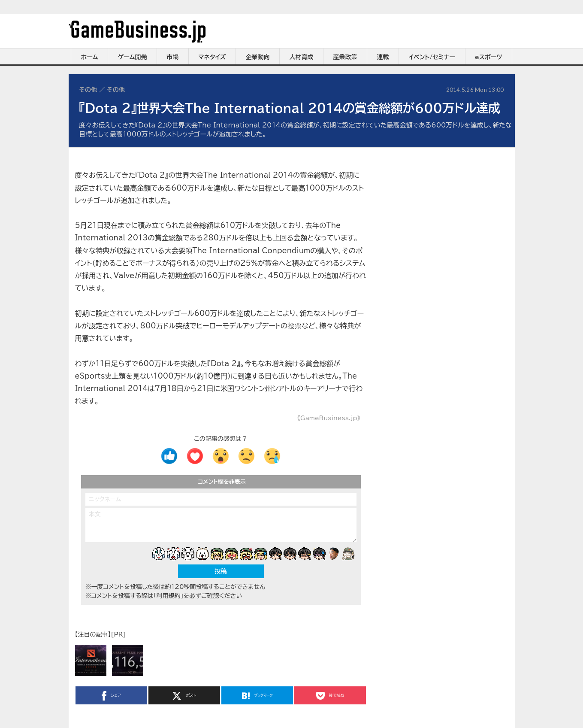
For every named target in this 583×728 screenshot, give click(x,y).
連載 (383, 57)
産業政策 (345, 57)
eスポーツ (488, 57)
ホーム (89, 57)
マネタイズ (212, 57)
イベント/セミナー (432, 57)
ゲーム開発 (133, 57)
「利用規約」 (169, 596)
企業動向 (258, 57)
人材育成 (302, 57)
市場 (173, 57)
